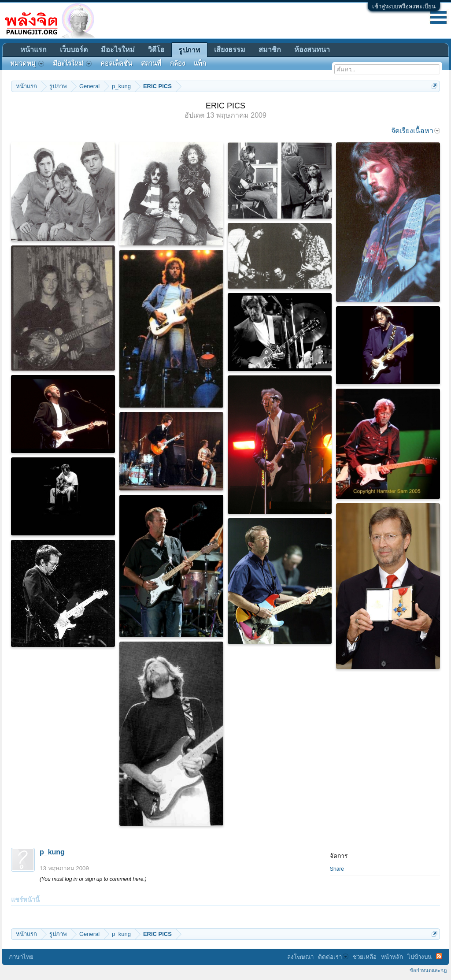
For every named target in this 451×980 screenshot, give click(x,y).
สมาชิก (270, 50)
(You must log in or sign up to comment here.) (93, 879)
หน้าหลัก (392, 957)
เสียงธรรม (230, 50)
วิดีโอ (156, 50)
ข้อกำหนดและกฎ (428, 970)
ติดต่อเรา (333, 957)
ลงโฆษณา (300, 957)
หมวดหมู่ (27, 63)
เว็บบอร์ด (74, 50)
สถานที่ (151, 63)
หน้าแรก (33, 50)
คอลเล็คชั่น (116, 63)
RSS (439, 956)
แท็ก (200, 63)
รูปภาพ (189, 50)
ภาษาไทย (21, 957)
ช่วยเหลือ (365, 957)
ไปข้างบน (420, 957)
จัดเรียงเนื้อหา (416, 131)
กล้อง (177, 63)
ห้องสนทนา (312, 50)
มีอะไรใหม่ (118, 50)
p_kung (52, 852)
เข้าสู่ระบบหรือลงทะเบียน (404, 6)
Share (337, 869)
